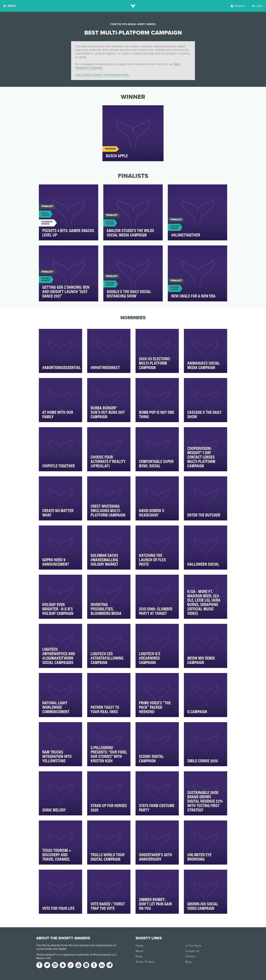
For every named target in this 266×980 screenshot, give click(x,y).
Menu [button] (10, 6)
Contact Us (192, 951)
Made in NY (44, 958)
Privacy (149, 962)
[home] (133, 6)
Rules (139, 956)
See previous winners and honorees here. (102, 75)
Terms (139, 962)
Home (139, 946)
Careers (190, 956)
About (139, 951)
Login (257, 6)
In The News (193, 946)
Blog (188, 962)
